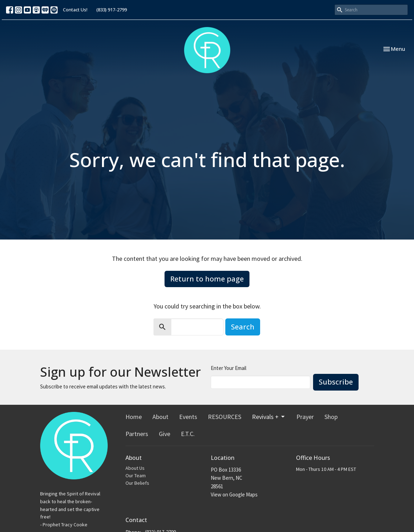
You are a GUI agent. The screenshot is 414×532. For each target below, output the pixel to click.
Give (165, 434)
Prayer (305, 417)
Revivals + (269, 417)
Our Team (136, 475)
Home (134, 417)
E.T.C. (188, 434)
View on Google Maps (234, 495)
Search (243, 327)
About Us (135, 468)
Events (188, 417)
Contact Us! (75, 10)
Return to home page (207, 279)
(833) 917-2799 (112, 10)
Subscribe (336, 382)
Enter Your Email (228, 368)
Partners (137, 434)
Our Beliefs (137, 483)
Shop (331, 417)
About (160, 417)
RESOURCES (225, 417)
